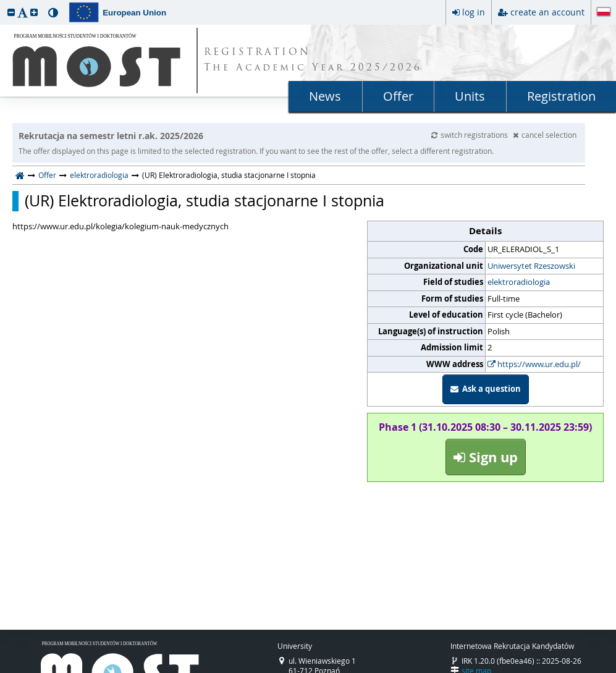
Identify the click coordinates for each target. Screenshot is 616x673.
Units (470, 96)
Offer (398, 96)
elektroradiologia (99, 175)
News (325, 96)
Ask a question (486, 389)
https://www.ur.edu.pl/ (534, 364)
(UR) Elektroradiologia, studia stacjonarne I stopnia (205, 201)
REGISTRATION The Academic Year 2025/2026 (313, 61)
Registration (561, 96)
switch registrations (470, 135)
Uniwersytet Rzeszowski (531, 266)
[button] (11, 12)
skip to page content (3, 3)
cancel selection (545, 135)
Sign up (486, 457)
